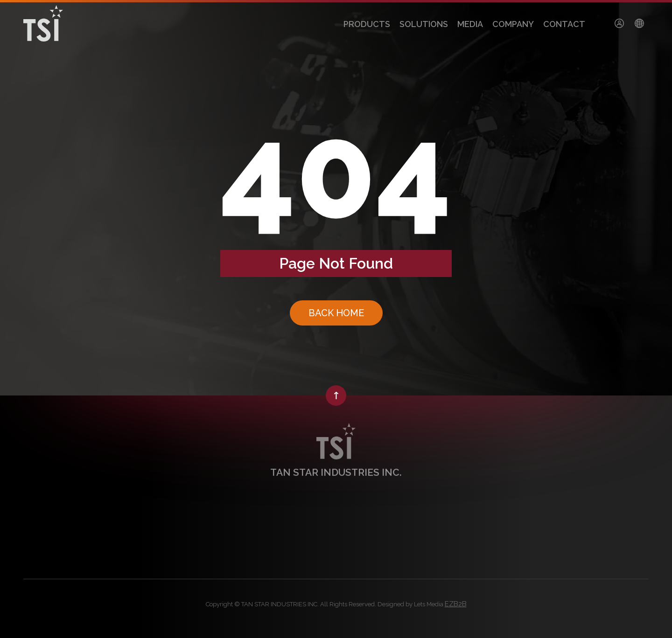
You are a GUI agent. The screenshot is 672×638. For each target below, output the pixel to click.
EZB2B (456, 604)
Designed (391, 604)
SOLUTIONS (424, 24)
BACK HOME (336, 313)
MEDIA (470, 24)
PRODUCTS (367, 24)
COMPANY (513, 24)
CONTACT (564, 24)
